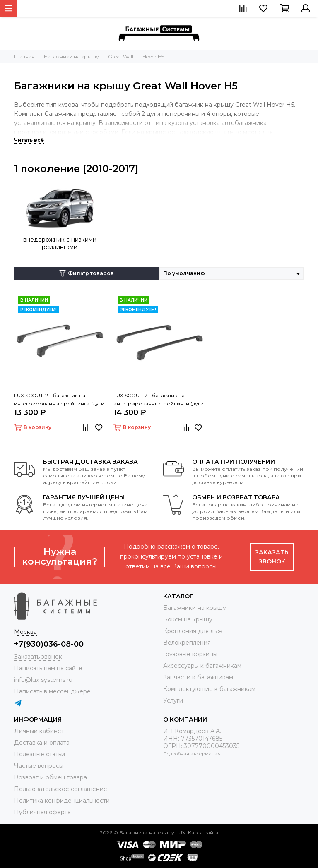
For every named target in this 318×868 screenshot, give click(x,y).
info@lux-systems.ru (43, 680)
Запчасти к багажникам (198, 677)
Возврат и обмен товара (51, 777)
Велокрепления (187, 643)
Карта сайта (203, 833)
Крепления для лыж (193, 631)
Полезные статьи (40, 754)
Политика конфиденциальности (62, 801)
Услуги (173, 700)
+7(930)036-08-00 (49, 644)
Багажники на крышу (195, 608)
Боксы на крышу (188, 619)
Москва (25, 632)
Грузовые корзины (190, 654)
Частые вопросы (39, 766)
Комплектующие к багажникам (209, 689)
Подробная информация (192, 754)
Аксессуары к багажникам (202, 666)
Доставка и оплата (42, 743)
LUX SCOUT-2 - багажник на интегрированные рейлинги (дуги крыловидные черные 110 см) (159, 400)
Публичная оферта (42, 812)
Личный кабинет (39, 731)
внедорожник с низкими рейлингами (60, 243)
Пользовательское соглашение (61, 789)
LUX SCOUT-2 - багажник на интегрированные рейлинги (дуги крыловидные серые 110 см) (59, 400)
